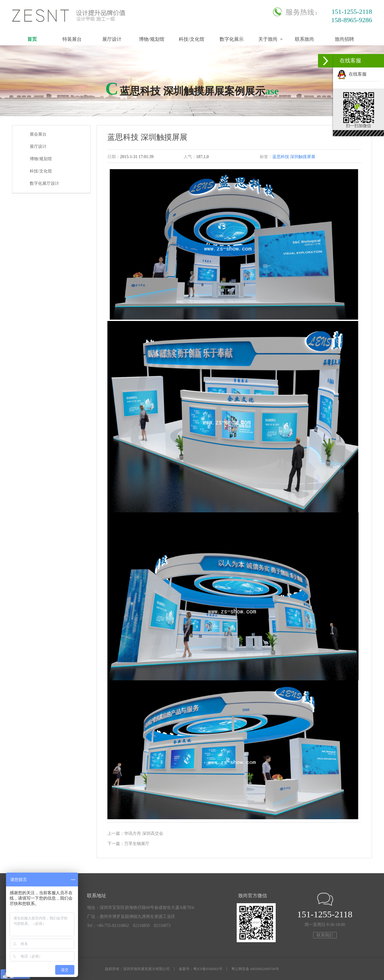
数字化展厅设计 (44, 183)
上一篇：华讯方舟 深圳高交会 (135, 833)
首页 (32, 39)
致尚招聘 (344, 39)
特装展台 (72, 39)
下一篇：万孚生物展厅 (128, 844)
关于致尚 (268, 39)
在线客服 (352, 74)
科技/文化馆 (191, 39)
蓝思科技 (281, 157)
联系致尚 (304, 39)
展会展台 (38, 134)
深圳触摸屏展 (303, 157)
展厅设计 (112, 39)
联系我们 (325, 935)
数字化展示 (232, 39)
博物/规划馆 (151, 39)
